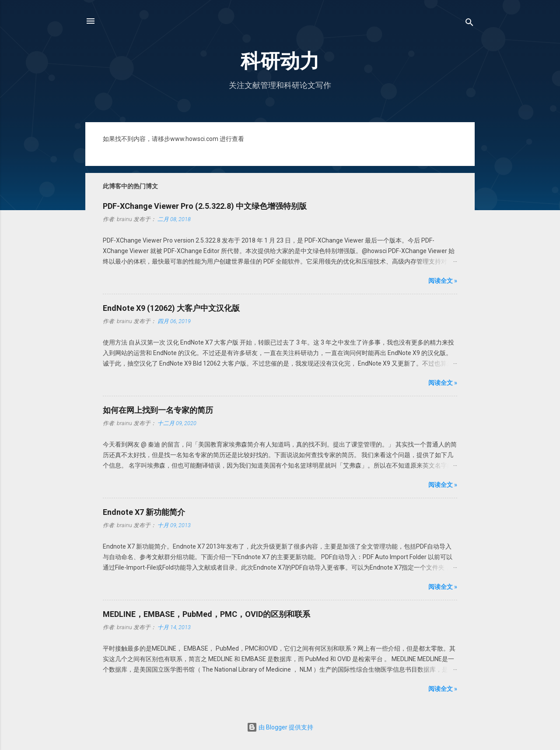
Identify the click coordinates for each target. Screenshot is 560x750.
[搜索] (469, 24)
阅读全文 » (443, 281)
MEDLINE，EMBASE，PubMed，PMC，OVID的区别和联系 (206, 614)
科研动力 (280, 61)
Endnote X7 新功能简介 (144, 512)
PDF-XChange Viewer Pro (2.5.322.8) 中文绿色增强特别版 (205, 206)
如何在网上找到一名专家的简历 (158, 410)
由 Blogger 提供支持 (280, 727)
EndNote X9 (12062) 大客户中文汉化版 (171, 308)
